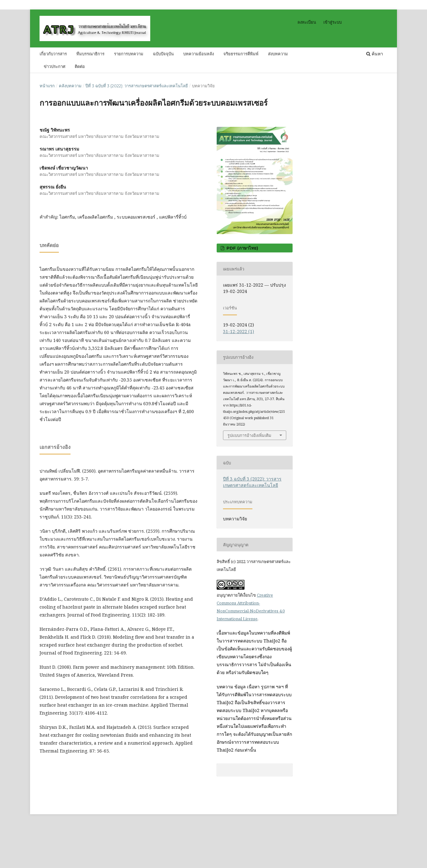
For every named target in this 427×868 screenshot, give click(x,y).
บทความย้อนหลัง (198, 54)
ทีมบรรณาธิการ (90, 54)
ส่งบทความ (278, 54)
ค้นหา (375, 54)
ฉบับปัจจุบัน (163, 54)
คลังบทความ (70, 86)
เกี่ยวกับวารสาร (53, 54)
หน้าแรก (47, 86)
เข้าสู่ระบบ (332, 22)
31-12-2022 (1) (238, 331)
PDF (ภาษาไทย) (242, 248)
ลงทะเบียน (307, 22)
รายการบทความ (129, 54)
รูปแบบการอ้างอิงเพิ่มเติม (249, 435)
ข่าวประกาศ (54, 66)
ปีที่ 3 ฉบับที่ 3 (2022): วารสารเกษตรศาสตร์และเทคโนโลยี (137, 86)
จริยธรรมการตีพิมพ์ (241, 54)
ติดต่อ (80, 66)
